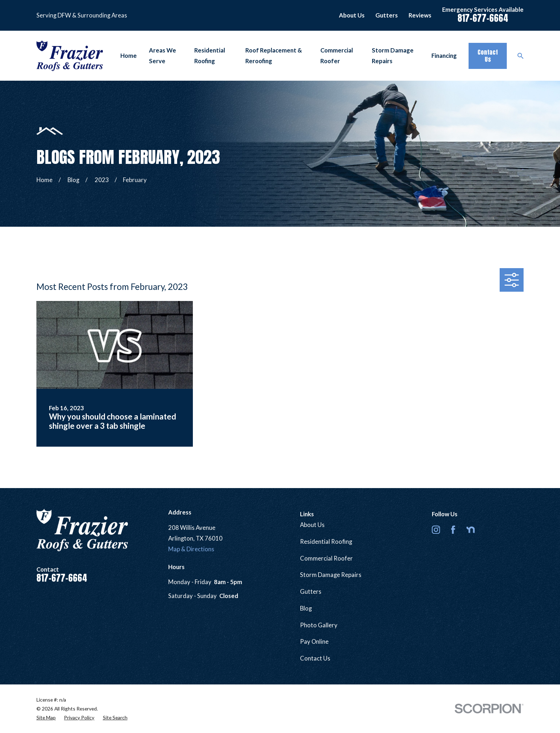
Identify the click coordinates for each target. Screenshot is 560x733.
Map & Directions (191, 549)
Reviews (420, 15)
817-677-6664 (483, 18)
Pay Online (314, 642)
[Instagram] (436, 530)
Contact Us (488, 56)
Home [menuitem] (129, 56)
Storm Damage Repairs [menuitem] (393, 56)
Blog (306, 608)
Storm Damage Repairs (331, 575)
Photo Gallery (319, 625)
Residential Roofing (326, 542)
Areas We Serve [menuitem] (162, 56)
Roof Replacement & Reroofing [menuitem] (274, 56)
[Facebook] (453, 530)
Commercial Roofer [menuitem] (337, 56)
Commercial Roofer (326, 558)
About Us (352, 15)
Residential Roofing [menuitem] (210, 56)
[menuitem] (46, 717)
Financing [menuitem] (444, 56)
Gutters (387, 15)
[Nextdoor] (471, 530)
